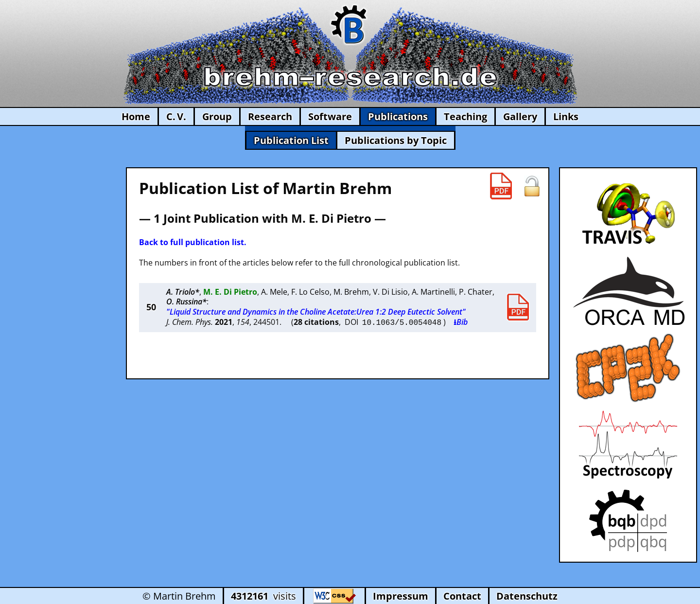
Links (566, 116)
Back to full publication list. (193, 242)
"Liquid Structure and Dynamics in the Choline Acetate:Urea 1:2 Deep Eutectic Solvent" (316, 312)
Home (136, 116)
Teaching (465, 116)
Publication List (291, 140)
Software (330, 116)
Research (270, 116)
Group (217, 116)
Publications (398, 116)
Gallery (520, 116)
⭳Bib (461, 322)
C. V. (176, 116)
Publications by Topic (396, 140)
